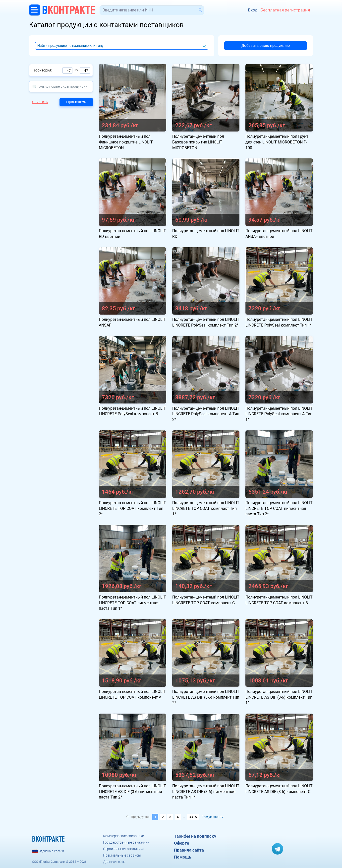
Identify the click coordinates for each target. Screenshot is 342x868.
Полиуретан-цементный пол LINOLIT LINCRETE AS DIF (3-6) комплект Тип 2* (206, 697)
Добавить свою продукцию (266, 46)
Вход (253, 10)
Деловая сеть (114, 862)
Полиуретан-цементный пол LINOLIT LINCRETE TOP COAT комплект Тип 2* (132, 508)
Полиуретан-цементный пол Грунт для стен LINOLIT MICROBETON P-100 (277, 142)
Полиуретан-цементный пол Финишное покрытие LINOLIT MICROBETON (126, 142)
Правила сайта (189, 850)
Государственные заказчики (126, 842)
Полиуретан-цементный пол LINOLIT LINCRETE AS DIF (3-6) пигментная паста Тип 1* (206, 792)
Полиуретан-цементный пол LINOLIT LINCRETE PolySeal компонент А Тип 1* (279, 414)
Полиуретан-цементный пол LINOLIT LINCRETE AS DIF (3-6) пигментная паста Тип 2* (132, 792)
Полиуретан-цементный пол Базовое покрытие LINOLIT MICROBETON (198, 142)
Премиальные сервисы (122, 855)
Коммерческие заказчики (124, 836)
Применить (76, 102)
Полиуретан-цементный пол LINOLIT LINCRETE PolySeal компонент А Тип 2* (206, 414)
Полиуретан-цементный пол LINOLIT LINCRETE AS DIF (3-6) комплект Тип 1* (279, 697)
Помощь (183, 857)
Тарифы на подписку (195, 836)
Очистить (40, 102)
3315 (193, 817)
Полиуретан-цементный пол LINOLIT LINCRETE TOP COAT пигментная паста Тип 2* (279, 508)
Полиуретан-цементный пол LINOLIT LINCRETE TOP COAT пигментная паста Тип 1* (132, 603)
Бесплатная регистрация (285, 10)
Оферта (182, 843)
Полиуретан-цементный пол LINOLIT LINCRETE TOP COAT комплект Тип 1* (206, 508)
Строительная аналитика (124, 849)
